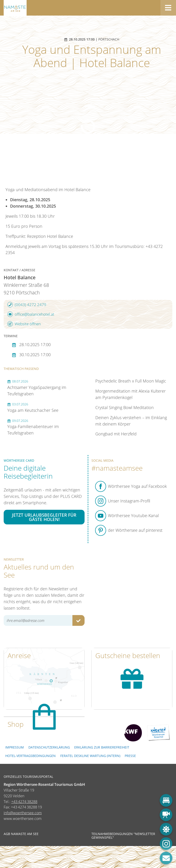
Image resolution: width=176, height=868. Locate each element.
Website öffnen (24, 324)
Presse (130, 756)
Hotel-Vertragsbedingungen (30, 756)
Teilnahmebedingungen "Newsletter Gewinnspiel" (123, 836)
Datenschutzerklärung (49, 747)
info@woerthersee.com (23, 813)
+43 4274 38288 (24, 802)
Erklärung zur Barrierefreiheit (102, 747)
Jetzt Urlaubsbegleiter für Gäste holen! (44, 517)
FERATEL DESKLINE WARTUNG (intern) (90, 756)
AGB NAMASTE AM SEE (21, 834)
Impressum (15, 747)
